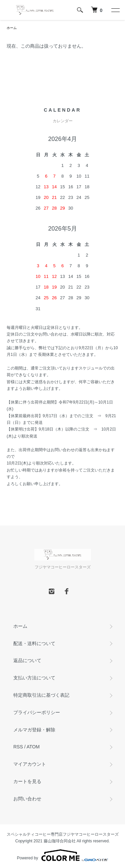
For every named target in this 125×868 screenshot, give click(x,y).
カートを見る (27, 781)
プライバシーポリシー (37, 712)
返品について (27, 660)
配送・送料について (34, 643)
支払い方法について (34, 678)
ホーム (12, 28)
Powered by (62, 855)
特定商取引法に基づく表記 (41, 695)
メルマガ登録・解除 (34, 730)
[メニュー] (115, 10)
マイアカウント (30, 764)
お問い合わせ (27, 799)
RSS (18, 747)
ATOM (33, 747)
